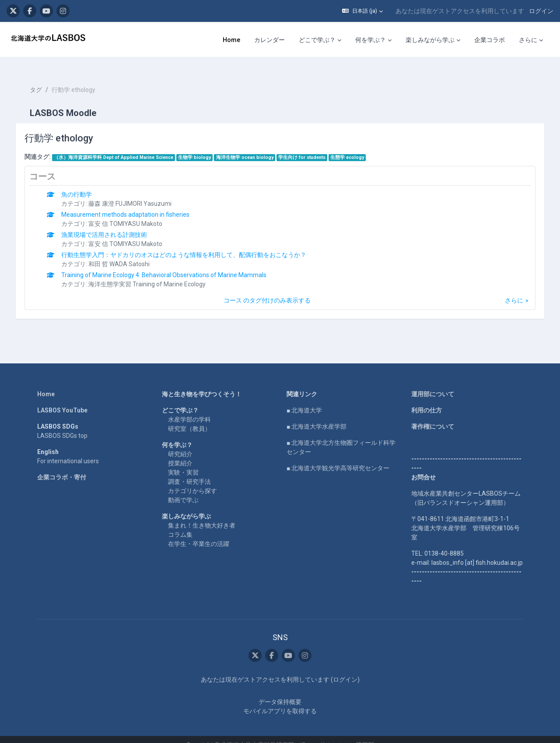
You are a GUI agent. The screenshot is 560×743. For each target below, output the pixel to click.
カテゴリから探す (192, 479)
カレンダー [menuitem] (269, 40)
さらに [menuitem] (528, 40)
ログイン (541, 11)
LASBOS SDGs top (62, 424)
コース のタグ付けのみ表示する (267, 289)
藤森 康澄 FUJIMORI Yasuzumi (139, 192)
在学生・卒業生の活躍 (199, 532)
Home (46, 383)
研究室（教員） (189, 417)
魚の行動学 (86, 183)
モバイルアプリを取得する (280, 700)
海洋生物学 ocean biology (254, 146)
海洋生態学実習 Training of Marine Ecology (156, 273)
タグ (45, 79)
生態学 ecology (356, 146)
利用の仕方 (427, 399)
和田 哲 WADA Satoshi (128, 253)
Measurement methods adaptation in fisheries (135, 203)
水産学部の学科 (189, 408)
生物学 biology (204, 146)
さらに (505, 289)
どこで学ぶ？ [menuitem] (317, 40)
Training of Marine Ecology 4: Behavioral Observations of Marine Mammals (173, 264)
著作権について (433, 415)
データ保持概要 (280, 691)
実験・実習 (183, 461)
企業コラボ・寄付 (62, 466)
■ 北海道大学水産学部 (317, 415)
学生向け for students (311, 146)
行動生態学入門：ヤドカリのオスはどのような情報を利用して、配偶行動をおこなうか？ (193, 243)
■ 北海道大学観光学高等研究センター (338, 457)
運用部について (433, 383)
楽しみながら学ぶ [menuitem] (430, 40)
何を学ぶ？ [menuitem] (371, 40)
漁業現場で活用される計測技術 (113, 223)
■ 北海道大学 (304, 399)
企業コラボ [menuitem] (490, 40)
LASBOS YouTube (62, 399)
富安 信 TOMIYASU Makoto (135, 212)
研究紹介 (180, 443)
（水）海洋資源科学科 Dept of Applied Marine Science (122, 146)
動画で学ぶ (183, 489)
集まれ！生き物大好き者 (202, 514)
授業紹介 (180, 452)
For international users (68, 450)
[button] (362, 11)
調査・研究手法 (189, 470)
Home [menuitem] (231, 40)
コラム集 (180, 523)
